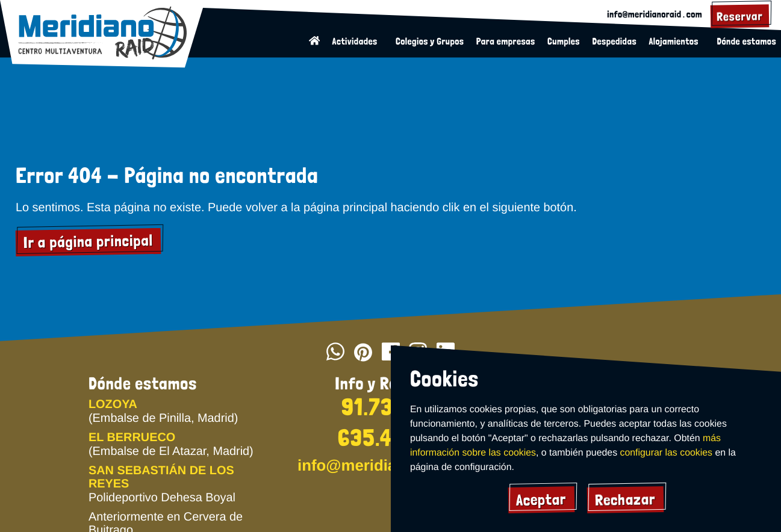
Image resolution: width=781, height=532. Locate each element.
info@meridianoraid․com (655, 14)
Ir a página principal (89, 243)
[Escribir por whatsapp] (335, 353)
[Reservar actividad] (740, 16)
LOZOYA (113, 404)
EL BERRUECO (132, 438)
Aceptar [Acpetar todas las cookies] (541, 499)
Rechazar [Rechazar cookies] (626, 500)
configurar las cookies (665, 453)
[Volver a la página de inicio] (316, 42)
